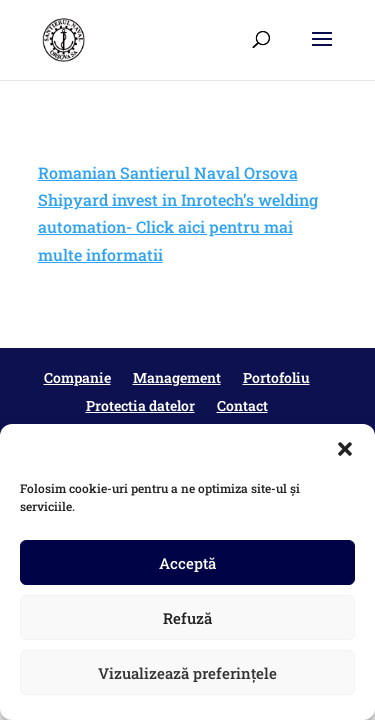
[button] (345, 449)
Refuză (187, 618)
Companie (77, 377)
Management (177, 377)
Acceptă (187, 563)
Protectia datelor (140, 405)
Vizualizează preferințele (187, 673)
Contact (242, 405)
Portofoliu (276, 377)
